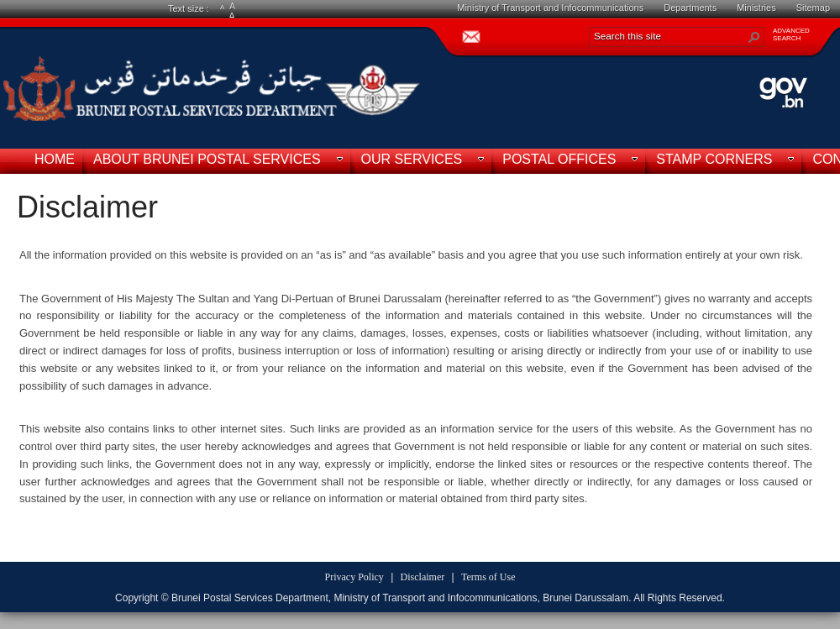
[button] (754, 37)
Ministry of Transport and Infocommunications (550, 8)
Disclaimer (87, 207)
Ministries (756, 8)
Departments (690, 8)
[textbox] (416, 395)
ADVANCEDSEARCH (791, 34)
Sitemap (813, 8)
